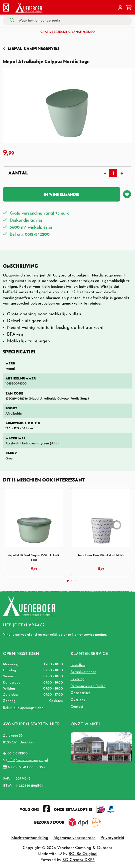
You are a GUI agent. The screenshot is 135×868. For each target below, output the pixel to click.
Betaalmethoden (83, 672)
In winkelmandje (62, 194)
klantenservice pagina (89, 635)
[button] (120, 8)
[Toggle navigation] (6, 8)
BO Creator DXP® (78, 860)
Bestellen (78, 665)
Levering (77, 679)
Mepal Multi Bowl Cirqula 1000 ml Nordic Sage (34, 557)
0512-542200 (18, 754)
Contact (77, 707)
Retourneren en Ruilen (88, 686)
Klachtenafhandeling (30, 838)
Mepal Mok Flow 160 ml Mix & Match (101, 555)
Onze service (80, 693)
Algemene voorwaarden (74, 838)
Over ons (78, 700)
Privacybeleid (112, 838)
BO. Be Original (83, 854)
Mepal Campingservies (34, 48)
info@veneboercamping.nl (28, 760)
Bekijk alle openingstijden (23, 708)
